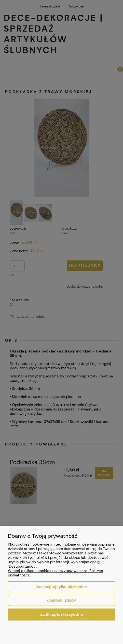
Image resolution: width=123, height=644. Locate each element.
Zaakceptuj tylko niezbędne (61, 587)
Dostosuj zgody (61, 600)
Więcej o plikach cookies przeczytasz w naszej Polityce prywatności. (55, 573)
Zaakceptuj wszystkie (62, 614)
